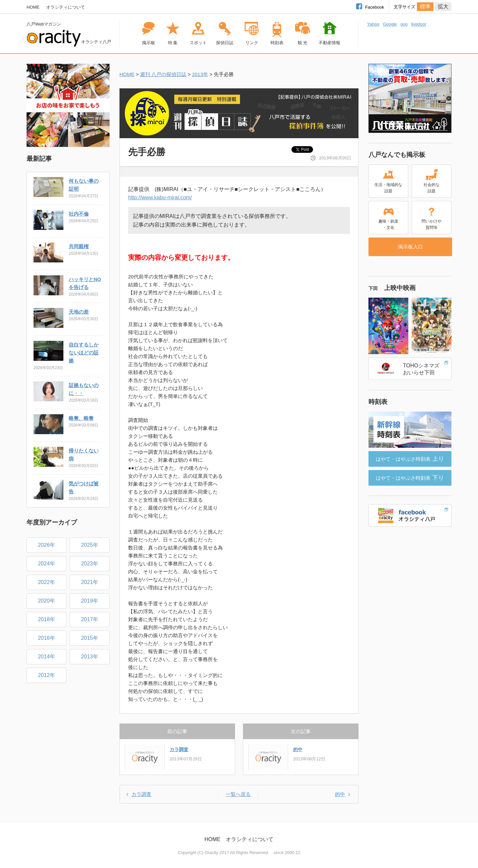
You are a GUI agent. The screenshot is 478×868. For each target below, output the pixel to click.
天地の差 (79, 312)
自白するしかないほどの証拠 (84, 353)
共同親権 (79, 246)
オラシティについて (66, 7)
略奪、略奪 (81, 418)
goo (404, 24)
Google (390, 24)
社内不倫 (79, 214)
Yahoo (373, 24)
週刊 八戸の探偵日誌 (163, 74)
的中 (298, 749)
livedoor (419, 24)
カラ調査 (179, 749)
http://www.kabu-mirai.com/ (160, 197)
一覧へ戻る (238, 794)
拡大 (443, 6)
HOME (33, 7)
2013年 (200, 74)
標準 (425, 6)
